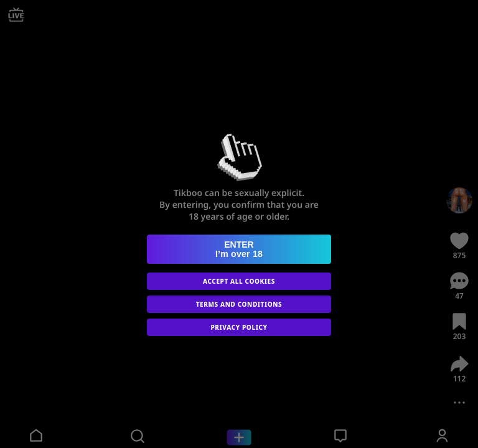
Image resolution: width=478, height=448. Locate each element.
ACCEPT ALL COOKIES (239, 281)
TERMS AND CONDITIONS (239, 304)
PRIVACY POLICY (239, 327)
